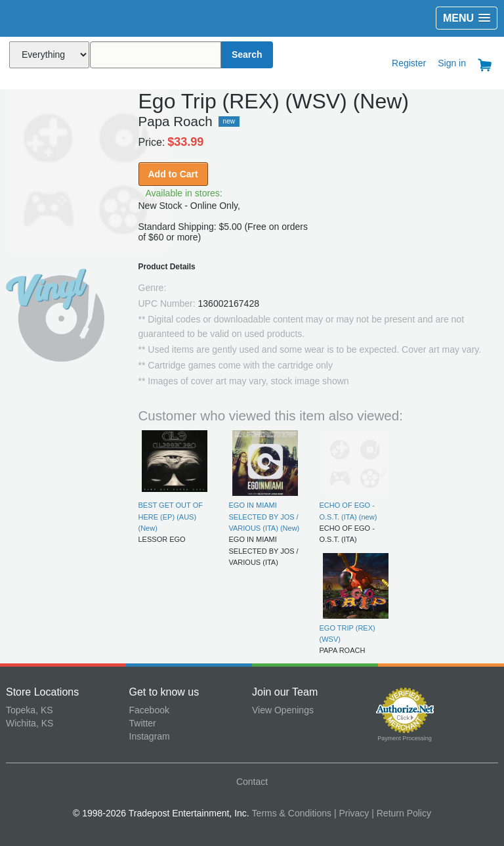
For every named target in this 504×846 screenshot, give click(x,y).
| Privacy (351, 813)
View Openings (283, 710)
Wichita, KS (30, 723)
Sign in (452, 63)
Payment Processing (405, 738)
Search (247, 55)
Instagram (150, 736)
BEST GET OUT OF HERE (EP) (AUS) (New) (171, 517)
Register (409, 63)
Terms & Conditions (292, 813)
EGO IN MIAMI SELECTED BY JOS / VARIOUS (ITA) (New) (264, 517)
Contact (252, 782)
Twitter (143, 723)
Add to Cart (173, 174)
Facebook (149, 710)
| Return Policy (401, 813)
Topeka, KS (30, 710)
